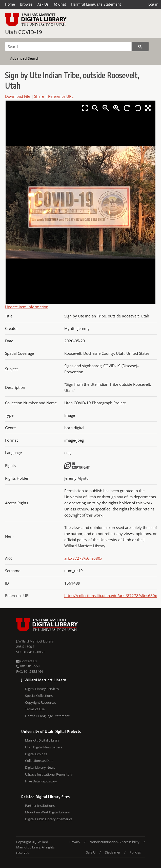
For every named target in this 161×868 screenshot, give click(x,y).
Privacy (75, 842)
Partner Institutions (40, 806)
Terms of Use (35, 709)
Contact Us (26, 661)
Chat (60, 4)
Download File (18, 96)
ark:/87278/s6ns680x (83, 558)
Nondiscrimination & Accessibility (115, 842)
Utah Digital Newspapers (44, 747)
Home (10, 4)
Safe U (91, 852)
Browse (26, 4)
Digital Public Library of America (49, 819)
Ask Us (43, 4)
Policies (135, 852)
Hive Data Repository (41, 781)
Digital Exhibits (36, 754)
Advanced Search (25, 58)
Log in (153, 4)
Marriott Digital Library (42, 740)
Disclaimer (113, 852)
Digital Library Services (42, 689)
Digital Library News (40, 767)
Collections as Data (39, 761)
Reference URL (61, 96)
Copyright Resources (41, 702)
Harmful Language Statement (96, 4)
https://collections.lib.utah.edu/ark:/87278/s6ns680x (111, 596)
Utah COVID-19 (24, 32)
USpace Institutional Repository (49, 774)
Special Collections (39, 696)
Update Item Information (27, 307)
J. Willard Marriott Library (35, 641)
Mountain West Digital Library (47, 812)
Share (39, 96)
